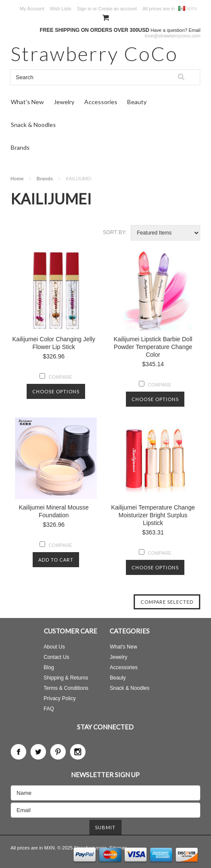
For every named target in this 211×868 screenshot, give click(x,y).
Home (17, 179)
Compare (60, 377)
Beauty (137, 102)
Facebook (18, 752)
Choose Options (56, 391)
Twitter (38, 752)
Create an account (117, 9)
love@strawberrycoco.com (173, 36)
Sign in (84, 9)
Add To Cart (56, 560)
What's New (27, 102)
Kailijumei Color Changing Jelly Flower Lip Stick (54, 343)
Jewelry (64, 102)
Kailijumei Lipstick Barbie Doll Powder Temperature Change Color (153, 347)
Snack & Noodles (33, 125)
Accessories (101, 102)
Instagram (78, 752)
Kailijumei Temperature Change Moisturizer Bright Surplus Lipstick (153, 515)
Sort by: (115, 232)
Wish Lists (61, 9)
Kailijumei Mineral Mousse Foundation (54, 511)
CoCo (94, 54)
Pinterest (58, 752)
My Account (32, 9)
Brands (20, 147)
